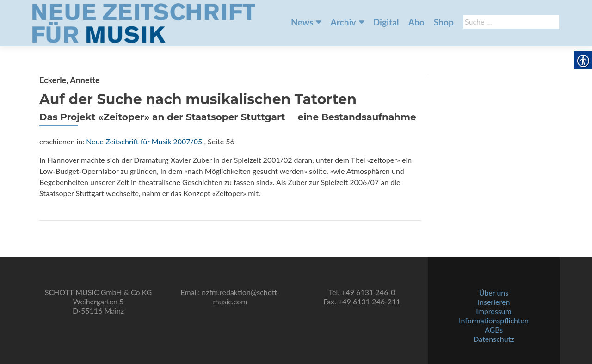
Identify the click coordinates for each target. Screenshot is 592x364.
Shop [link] (444, 22)
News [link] (302, 22)
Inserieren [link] (494, 302)
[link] (144, 22)
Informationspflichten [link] (494, 320)
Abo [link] (416, 22)
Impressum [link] (493, 311)
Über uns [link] (494, 293)
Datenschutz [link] (493, 339)
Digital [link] (386, 22)
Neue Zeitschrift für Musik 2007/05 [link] (144, 141)
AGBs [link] (494, 330)
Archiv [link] (343, 22)
